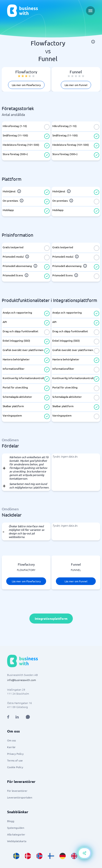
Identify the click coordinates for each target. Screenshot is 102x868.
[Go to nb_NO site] (39, 856)
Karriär (11, 747)
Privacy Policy (15, 754)
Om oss (11, 740)
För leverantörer (17, 791)
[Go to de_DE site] (63, 856)
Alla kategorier (16, 834)
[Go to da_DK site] (28, 856)
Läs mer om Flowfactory (26, 85)
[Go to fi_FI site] (51, 856)
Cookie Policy (15, 767)
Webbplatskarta (17, 841)
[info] (93, 42)
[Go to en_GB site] (74, 856)
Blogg (11, 821)
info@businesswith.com (21, 680)
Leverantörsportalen (20, 797)
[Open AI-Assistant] (84, 853)
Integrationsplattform (51, 618)
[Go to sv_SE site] (16, 856)
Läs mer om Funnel (76, 85)
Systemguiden (16, 828)
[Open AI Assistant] (28, 717)
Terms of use (15, 760)
